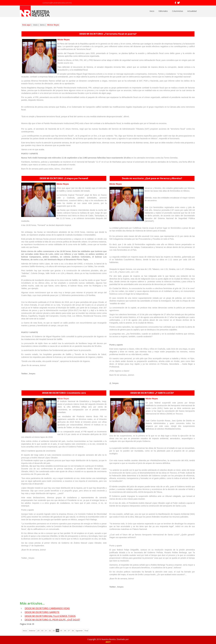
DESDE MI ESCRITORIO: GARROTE (42, 612)
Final (86, 631)
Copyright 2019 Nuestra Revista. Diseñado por (108, 639)
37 (69, 631)
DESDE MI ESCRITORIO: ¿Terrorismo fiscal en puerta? (108, 34)
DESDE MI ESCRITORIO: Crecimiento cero (64, 393)
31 (46, 631)
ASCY (108, 642)
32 (50, 631)
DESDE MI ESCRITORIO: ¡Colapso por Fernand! (64, 178)
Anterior (32, 631)
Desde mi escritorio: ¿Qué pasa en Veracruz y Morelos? (152, 178)
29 (38, 631)
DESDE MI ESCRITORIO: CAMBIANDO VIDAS (47, 608)
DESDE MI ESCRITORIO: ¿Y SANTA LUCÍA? (152, 393)
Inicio (152, 11)
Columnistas (178, 11)
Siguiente (79, 631)
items (42, 25)
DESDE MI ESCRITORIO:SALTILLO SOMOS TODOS (50, 616)
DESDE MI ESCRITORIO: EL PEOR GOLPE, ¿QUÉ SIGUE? (52, 620)
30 (42, 631)
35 (61, 631)
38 (73, 631)
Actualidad (192, 11)
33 (54, 631)
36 (65, 631)
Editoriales (163, 11)
